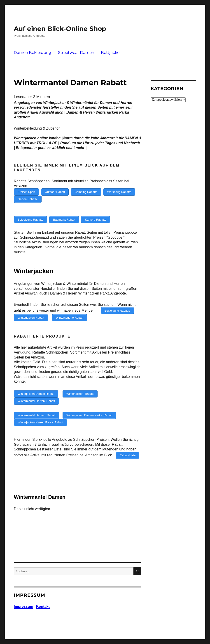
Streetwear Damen (76, 53)
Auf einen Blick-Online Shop (60, 29)
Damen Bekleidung (33, 53)
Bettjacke (110, 53)
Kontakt (43, 603)
